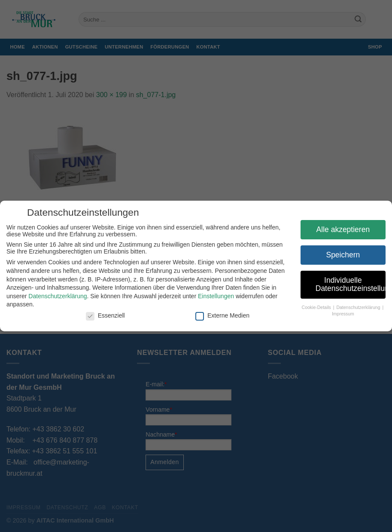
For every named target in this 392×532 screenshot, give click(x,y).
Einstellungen (216, 296)
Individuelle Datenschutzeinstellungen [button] (351, 284)
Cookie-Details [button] (317, 307)
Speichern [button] (343, 255)
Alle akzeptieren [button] (343, 229)
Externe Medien (222, 315)
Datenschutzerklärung (58, 296)
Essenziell (105, 315)
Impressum (343, 314)
